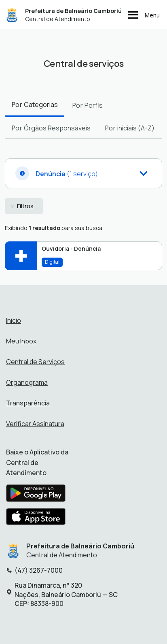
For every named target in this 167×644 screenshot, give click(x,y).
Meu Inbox (21, 341)
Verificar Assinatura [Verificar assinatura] (35, 424)
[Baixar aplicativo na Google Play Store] (36, 495)
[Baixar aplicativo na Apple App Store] (36, 519)
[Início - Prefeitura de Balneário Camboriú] (12, 15)
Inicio (14, 320)
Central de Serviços (35, 362)
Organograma (27, 382)
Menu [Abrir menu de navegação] (143, 15)
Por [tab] (35, 104)
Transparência (28, 403)
